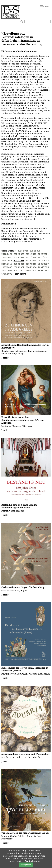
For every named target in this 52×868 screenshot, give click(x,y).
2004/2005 (43, 267)
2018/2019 (19, 257)
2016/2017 (43, 257)
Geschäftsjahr (8, 251)
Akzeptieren (26, 865)
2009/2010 (31, 264)
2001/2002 (19, 271)
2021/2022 (31, 254)
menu (46, 6)
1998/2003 (31, 271)
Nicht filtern (20, 274)
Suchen (21, 21)
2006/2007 (19, 267)
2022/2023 (19, 254)
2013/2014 (31, 261)
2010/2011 (19, 264)
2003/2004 (7, 271)
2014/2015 (19, 261)
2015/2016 (7, 261)
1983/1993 (7, 274)
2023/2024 (7, 254)
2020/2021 (43, 254)
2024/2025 (35, 251)
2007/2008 (7, 267)
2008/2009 (43, 264)
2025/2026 (23, 251)
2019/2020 (7, 257)
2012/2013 (43, 261)
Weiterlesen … (33, 861)
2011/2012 (7, 264)
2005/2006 (31, 267)
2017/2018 (31, 257)
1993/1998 (43, 271)
